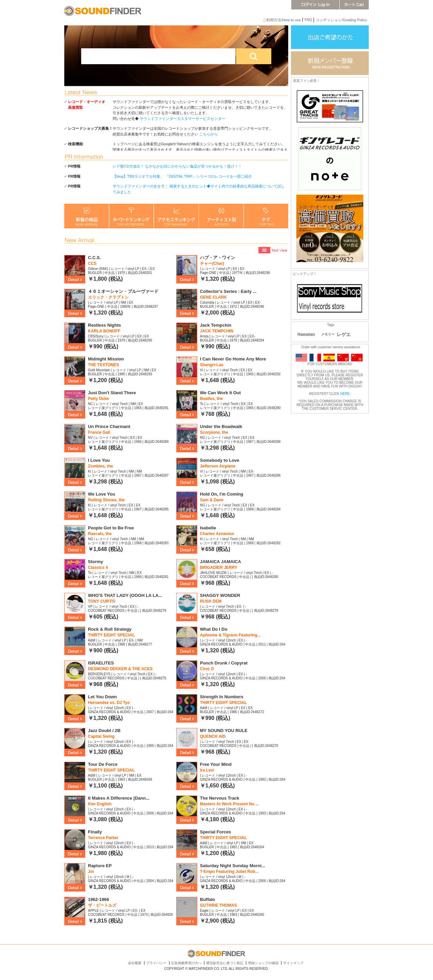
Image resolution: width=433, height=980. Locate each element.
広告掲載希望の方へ (186, 963)
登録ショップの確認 (263, 963)
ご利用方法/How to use (282, 20)
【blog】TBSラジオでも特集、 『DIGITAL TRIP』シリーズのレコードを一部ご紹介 (182, 176)
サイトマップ (293, 963)
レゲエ (344, 334)
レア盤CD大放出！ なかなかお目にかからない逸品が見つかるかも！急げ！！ (177, 166)
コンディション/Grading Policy (341, 20)
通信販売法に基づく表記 (225, 963)
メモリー (328, 334)
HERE (345, 394)
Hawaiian (306, 334)
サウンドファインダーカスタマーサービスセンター (183, 119)
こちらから (209, 134)
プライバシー (156, 963)
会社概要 (135, 963)
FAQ (308, 20)
